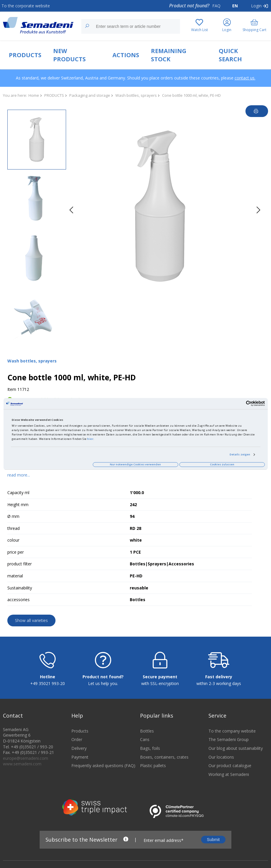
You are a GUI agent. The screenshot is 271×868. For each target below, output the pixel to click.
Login (256, 6)
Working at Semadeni (229, 774)
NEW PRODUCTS (69, 55)
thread (14, 528)
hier (90, 439)
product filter (20, 564)
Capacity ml (18, 493)
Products (80, 731)
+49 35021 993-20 (48, 683)
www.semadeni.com (22, 764)
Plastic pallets (153, 766)
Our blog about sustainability (236, 748)
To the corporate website (26, 6)
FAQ (216, 6)
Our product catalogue (230, 766)
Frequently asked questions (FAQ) (101, 766)
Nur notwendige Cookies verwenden (135, 464)
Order (77, 739)
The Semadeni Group (229, 739)
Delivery (79, 748)
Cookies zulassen (222, 464)
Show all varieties (31, 620)
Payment (80, 757)
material (15, 576)
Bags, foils (150, 748)
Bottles (147, 731)
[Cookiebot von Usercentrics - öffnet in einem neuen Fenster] (239, 404)
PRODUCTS (25, 55)
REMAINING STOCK (169, 55)
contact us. (245, 78)
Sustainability (20, 588)
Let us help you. (103, 683)
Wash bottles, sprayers (136, 95)
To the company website (232, 731)
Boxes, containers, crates (164, 757)
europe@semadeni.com (26, 758)
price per (16, 552)
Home (34, 95)
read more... (19, 475)
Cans (145, 739)
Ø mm (13, 516)
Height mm (18, 505)
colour (13, 540)
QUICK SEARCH (230, 55)
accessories (18, 600)
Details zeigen (240, 454)
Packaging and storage (90, 95)
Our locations (221, 757)
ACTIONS (126, 55)
